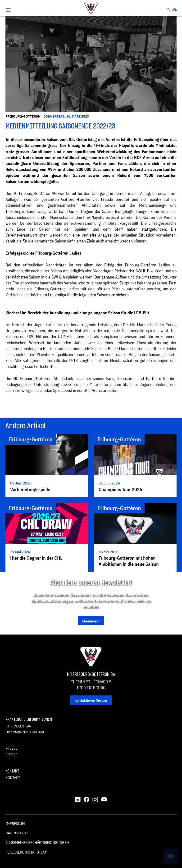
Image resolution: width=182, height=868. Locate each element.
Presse (11, 755)
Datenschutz (17, 833)
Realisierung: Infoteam (27, 852)
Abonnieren (91, 621)
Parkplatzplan (18, 726)
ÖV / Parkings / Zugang (25, 732)
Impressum (15, 823)
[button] (175, 10)
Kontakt (13, 777)
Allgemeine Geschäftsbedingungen (37, 842)
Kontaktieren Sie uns (91, 700)
